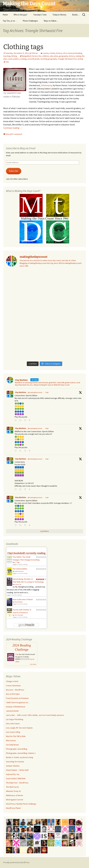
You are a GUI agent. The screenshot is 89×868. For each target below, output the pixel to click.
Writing (14, 56)
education (54, 56)
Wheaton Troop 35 (13, 791)
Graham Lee (18, 584)
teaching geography (49, 59)
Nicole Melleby (18, 602)
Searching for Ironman (15, 762)
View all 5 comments (14, 134)
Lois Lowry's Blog (13, 732)
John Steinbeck (19, 615)
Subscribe (14, 171)
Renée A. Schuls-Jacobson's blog (20, 757)
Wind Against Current (15, 800)
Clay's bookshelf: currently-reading (26, 553)
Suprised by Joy (13, 774)
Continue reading (13, 128)
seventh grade (33, 59)
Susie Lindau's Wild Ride (16, 778)
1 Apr (47, 459)
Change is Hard (12, 681)
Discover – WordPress (15, 690)
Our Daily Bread (12, 745)
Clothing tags (23, 47)
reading (23, 59)
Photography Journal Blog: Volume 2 (21, 753)
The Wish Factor (13, 787)
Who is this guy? (21, 15)
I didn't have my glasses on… (18, 702)
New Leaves (11, 740)
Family (52, 53)
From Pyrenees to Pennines (17, 698)
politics (16, 59)
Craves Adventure (13, 686)
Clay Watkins (21, 392)
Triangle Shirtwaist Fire (67, 59)
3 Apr (47, 428)
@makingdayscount (35, 392)
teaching (7, 56)
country (46, 53)
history (59, 53)
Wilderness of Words (15, 795)
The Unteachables (20, 569)
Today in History (59, 15)
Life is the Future (13, 724)
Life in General (69, 53)
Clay (7, 62)
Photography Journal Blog (17, 749)
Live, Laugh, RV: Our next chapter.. (20, 728)
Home (5, 15)
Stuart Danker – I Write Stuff (17, 770)
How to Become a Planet (23, 599)
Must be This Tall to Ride (16, 736)
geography (63, 56)
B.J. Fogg (17, 562)
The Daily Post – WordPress (17, 783)
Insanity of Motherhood (16, 707)
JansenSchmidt (12, 711)
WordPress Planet (13, 808)
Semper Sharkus (13, 766)
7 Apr (47, 392)
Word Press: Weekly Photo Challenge (21, 804)
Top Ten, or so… (10, 21)
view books (33, 664)
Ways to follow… (51, 21)
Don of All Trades (13, 694)
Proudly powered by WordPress (16, 862)
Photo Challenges (30, 21)
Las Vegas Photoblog (15, 719)
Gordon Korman (19, 571)
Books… (76, 15)
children (46, 56)
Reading (79, 53)
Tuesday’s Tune (40, 15)
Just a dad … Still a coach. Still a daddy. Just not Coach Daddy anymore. (35, 715)
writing (80, 59)
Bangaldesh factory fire (32, 56)
